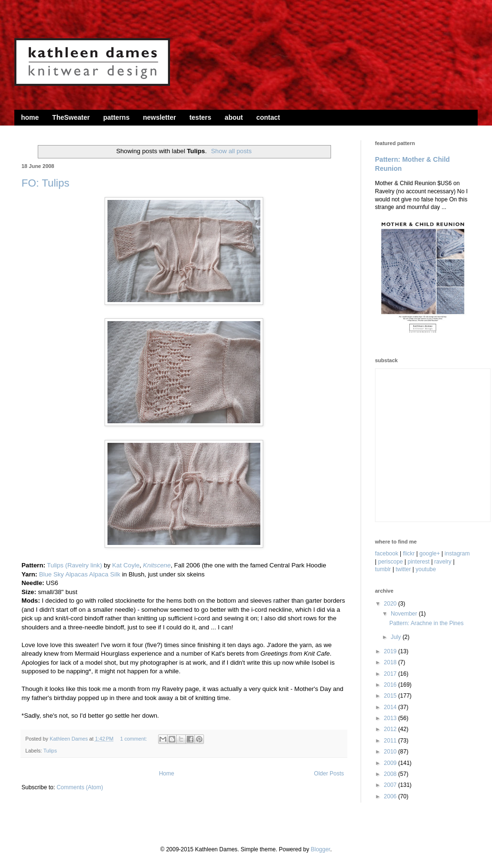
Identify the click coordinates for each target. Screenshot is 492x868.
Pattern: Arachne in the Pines (426, 623)
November (405, 614)
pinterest (418, 562)
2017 (391, 674)
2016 (391, 685)
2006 (391, 796)
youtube (426, 569)
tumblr (383, 569)
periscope (390, 562)
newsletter (159, 117)
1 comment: (134, 739)
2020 (391, 604)
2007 (391, 785)
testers (200, 117)
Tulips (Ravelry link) (74, 565)
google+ (430, 554)
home (30, 117)
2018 (391, 662)
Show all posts (231, 151)
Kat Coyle (126, 565)
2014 (391, 707)
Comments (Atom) (80, 787)
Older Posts (329, 774)
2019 (391, 651)
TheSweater (71, 117)
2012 (391, 729)
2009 (391, 763)
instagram (457, 554)
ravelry (443, 562)
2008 (391, 774)
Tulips (50, 751)
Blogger (320, 849)
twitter (403, 569)
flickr (409, 554)
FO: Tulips (45, 183)
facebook (387, 554)
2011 (391, 741)
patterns (116, 117)
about (234, 117)
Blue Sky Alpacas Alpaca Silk (80, 574)
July (397, 637)
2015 (391, 696)
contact (268, 117)
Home (167, 774)
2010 (391, 752)
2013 (391, 718)
